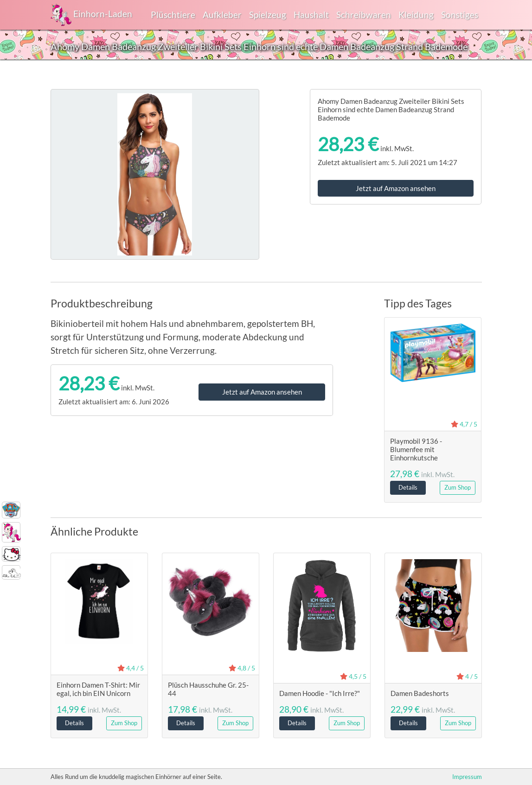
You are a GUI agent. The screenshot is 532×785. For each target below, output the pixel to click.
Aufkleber (222, 15)
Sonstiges (460, 15)
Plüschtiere (173, 15)
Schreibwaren (364, 15)
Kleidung (416, 15)
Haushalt (311, 15)
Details (408, 487)
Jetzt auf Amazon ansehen (396, 188)
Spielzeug (268, 15)
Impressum (467, 777)
